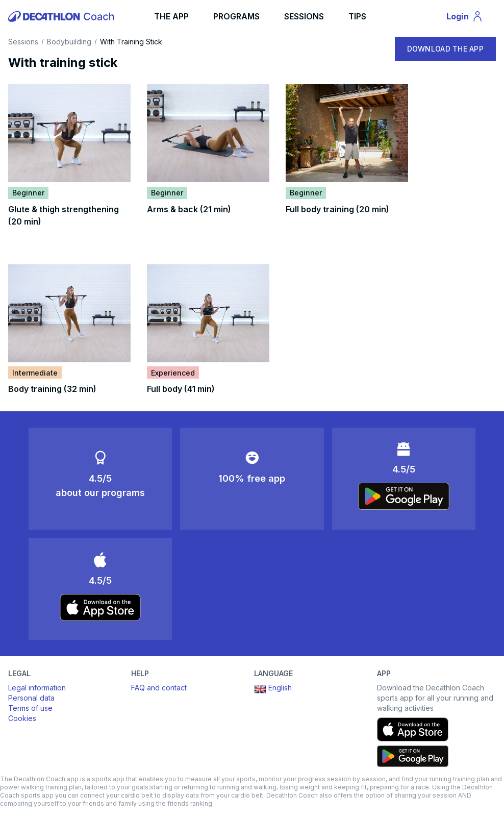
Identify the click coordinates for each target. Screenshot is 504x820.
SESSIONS (304, 16)
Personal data (31, 698)
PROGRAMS (236, 16)
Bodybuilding (69, 42)
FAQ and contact (159, 688)
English (273, 689)
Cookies (22, 718)
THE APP (171, 16)
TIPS (357, 16)
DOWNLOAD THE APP (445, 49)
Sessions (23, 42)
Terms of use (30, 708)
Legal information (37, 688)
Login (469, 18)
